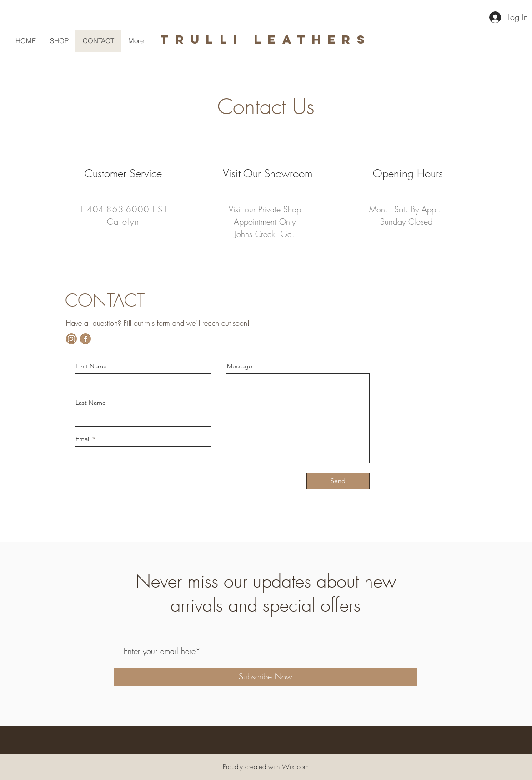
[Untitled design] (71, 339)
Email (83, 439)
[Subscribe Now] (266, 677)
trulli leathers (266, 39)
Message (240, 366)
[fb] (85, 339)
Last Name (91, 403)
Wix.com (295, 767)
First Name (91, 366)
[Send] (338, 481)
